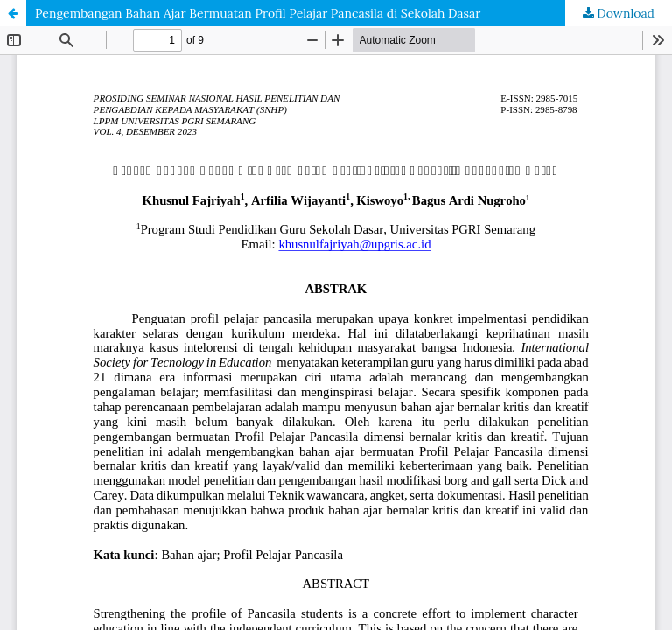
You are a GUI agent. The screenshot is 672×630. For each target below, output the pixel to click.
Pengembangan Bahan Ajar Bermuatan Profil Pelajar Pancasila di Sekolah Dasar (258, 13)
